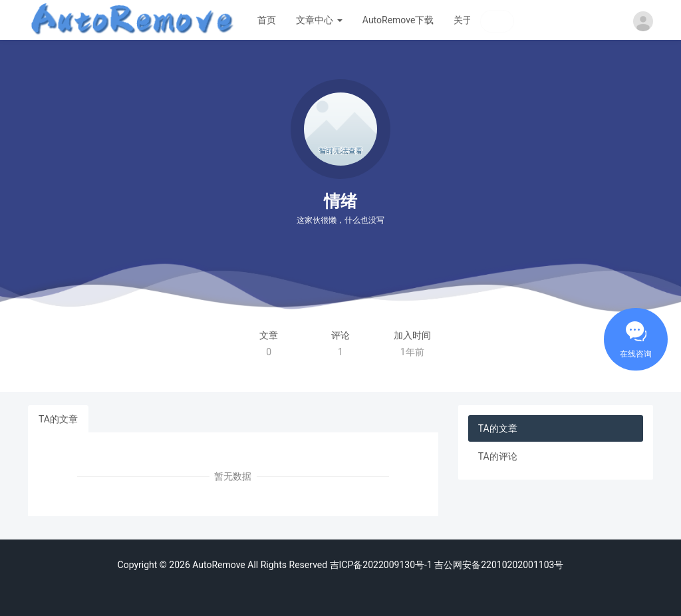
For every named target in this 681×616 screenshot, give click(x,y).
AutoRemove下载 (398, 20)
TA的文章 (58, 419)
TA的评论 (498, 456)
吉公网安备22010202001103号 (498, 565)
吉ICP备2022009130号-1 (381, 565)
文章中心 (319, 20)
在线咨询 (636, 354)
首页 (267, 20)
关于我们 (472, 20)
